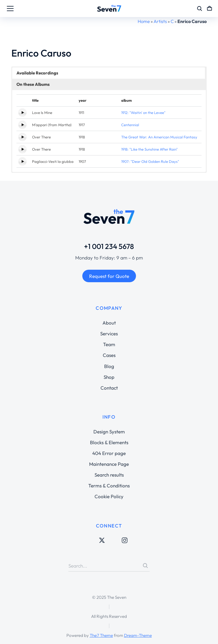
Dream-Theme (138, 635)
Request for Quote (109, 276)
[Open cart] (209, 9)
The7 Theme (101, 635)
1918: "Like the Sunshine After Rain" (149, 149)
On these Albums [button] (33, 84)
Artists (160, 21)
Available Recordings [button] (37, 73)
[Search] (145, 566)
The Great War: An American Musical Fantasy (159, 137)
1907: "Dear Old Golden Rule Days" (150, 161)
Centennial (130, 125)
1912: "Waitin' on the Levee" (143, 113)
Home (144, 21)
